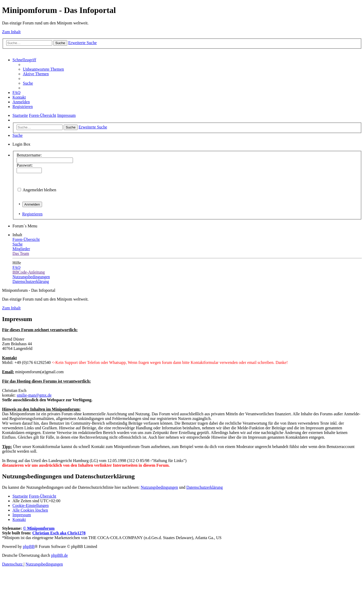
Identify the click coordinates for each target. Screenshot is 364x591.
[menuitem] (43, 69)
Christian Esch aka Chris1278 (59, 533)
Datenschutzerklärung (205, 487)
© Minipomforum (39, 528)
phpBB (29, 546)
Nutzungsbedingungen (159, 487)
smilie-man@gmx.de (34, 395)
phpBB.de (59, 555)
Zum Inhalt (11, 32)
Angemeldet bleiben (39, 190)
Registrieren (32, 214)
